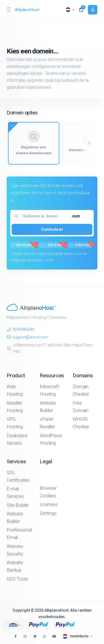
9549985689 (20, 329)
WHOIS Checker (81, 423)
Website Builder (48, 407)
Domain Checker (81, 390)
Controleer (52, 229)
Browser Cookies (48, 492)
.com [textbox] (76, 216)
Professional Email (19, 534)
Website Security (15, 550)
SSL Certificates (18, 476)
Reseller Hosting (15, 407)
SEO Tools (17, 579)
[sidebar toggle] (9, 10)
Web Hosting (15, 390)
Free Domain (81, 407)
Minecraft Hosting (50, 390)
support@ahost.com (27, 337)
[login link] (93, 10)
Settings (48, 513)
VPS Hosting (15, 423)
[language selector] (70, 10)
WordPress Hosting (51, 439)
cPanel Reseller (47, 423)
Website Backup (15, 566)
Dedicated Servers (17, 439)
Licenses (49, 504)
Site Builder (18, 505)
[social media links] (15, 636)
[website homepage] (27, 10)
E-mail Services (15, 492)
